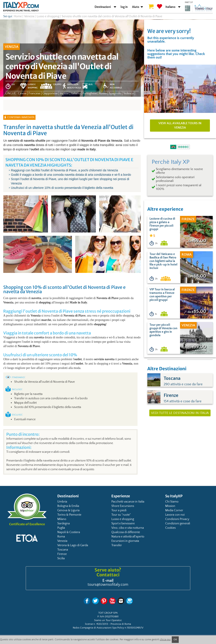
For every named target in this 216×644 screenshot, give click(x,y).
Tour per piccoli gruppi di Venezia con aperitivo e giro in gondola (163, 330)
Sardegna (64, 523)
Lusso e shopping (123, 519)
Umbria (62, 502)
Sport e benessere (123, 523)
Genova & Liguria (68, 510)
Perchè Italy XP (171, 162)
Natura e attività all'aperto (128, 537)
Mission (170, 506)
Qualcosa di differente (126, 532)
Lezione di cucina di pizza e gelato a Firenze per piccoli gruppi (162, 224)
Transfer (117, 545)
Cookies (170, 528)
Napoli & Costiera (69, 532)
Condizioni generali (178, 523)
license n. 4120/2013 (96, 624)
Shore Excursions (123, 506)
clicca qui (165, 640)
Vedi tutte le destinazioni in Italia (180, 413)
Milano (62, 519)
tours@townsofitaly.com (108, 585)
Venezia (62, 541)
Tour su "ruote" (121, 515)
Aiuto (136, 7)
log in (124, 7)
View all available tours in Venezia (180, 126)
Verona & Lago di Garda (73, 545)
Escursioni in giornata (125, 541)
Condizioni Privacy (177, 519)
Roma (61, 537)
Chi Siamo (172, 502)
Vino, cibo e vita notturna (128, 528)
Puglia (61, 528)
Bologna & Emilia (68, 506)
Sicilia (61, 558)
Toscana (63, 550)
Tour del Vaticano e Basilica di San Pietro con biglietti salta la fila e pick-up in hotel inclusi (163, 261)
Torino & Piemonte (69, 515)
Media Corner (174, 510)
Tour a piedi (119, 510)
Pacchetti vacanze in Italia (128, 502)
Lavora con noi (175, 515)
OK (175, 640)
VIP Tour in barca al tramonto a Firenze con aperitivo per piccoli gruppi (162, 295)
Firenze (62, 554)
